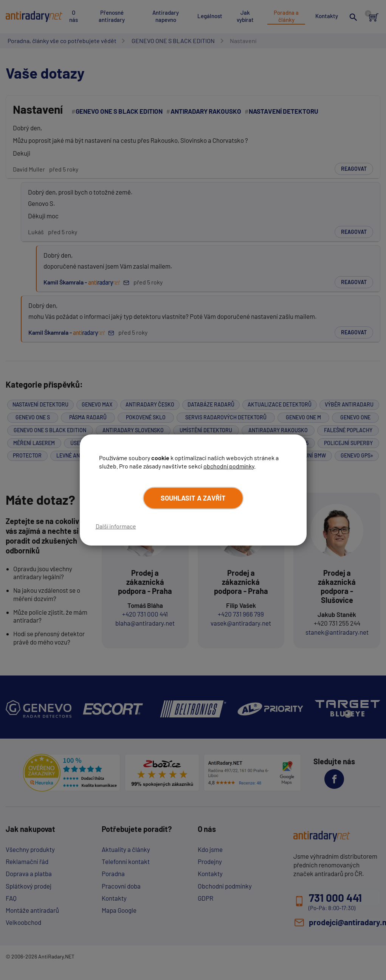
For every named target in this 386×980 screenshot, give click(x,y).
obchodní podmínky (229, 466)
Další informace (116, 526)
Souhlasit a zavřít (193, 498)
